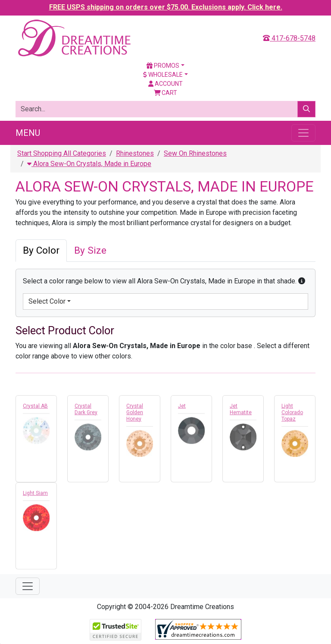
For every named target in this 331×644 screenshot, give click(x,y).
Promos (163, 66)
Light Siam (35, 495)
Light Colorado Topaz (292, 415)
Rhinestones (135, 153)
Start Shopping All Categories (62, 153)
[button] (302, 281)
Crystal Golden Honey (135, 415)
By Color (41, 250)
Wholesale (163, 75)
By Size (90, 250)
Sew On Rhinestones (195, 153)
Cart (166, 93)
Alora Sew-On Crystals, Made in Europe (89, 164)
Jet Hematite (241, 411)
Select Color (47, 301)
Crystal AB (35, 408)
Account (165, 84)
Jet (182, 408)
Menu (28, 133)
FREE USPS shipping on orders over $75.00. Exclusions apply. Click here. (166, 7)
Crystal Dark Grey (86, 411)
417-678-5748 (289, 38)
